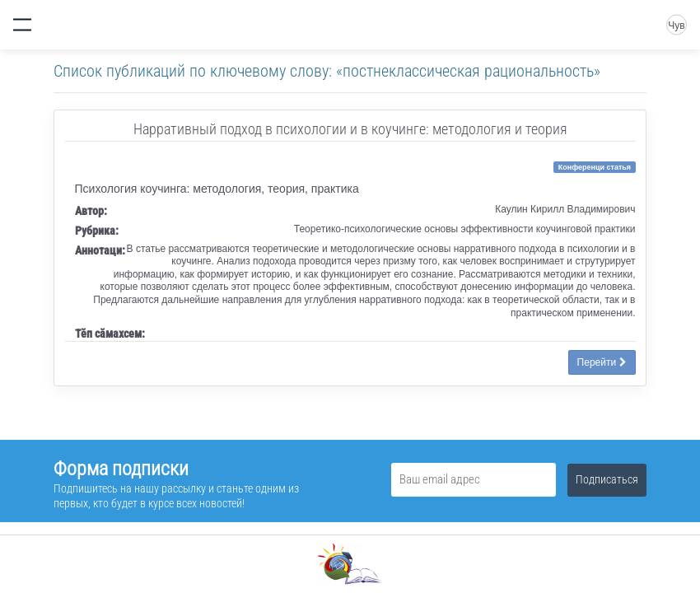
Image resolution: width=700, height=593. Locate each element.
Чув (676, 26)
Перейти (602, 362)
